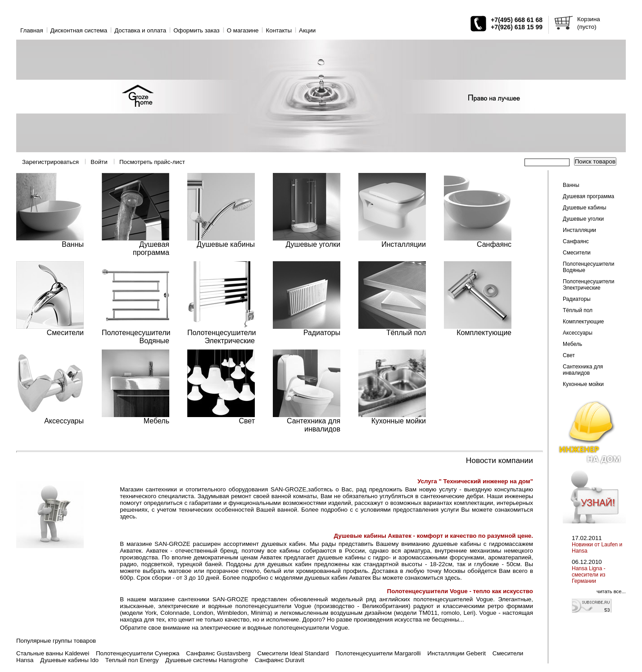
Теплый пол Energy (132, 660)
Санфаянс (576, 241)
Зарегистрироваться (50, 162)
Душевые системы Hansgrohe (207, 660)
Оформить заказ (197, 30)
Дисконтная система (79, 30)
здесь (128, 516)
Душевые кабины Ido (69, 660)
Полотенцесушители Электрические (588, 285)
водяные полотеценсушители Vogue (298, 628)
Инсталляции (579, 230)
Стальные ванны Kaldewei (53, 653)
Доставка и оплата (140, 30)
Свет (569, 355)
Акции (307, 30)
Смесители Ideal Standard (293, 653)
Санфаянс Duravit (280, 660)
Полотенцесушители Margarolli (378, 653)
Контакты (279, 30)
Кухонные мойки (583, 384)
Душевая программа (588, 196)
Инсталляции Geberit (457, 653)
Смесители (577, 253)
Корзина (589, 19)
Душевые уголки (583, 219)
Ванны (571, 185)
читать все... (611, 591)
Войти (99, 162)
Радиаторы (577, 299)
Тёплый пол (578, 310)
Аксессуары (578, 333)
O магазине (243, 30)
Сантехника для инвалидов (583, 370)
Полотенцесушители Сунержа (138, 653)
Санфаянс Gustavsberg (218, 653)
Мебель (572, 344)
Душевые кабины (585, 208)
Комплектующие (583, 322)
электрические (220, 628)
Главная (32, 30)
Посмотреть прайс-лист (152, 162)
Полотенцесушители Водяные (588, 267)
